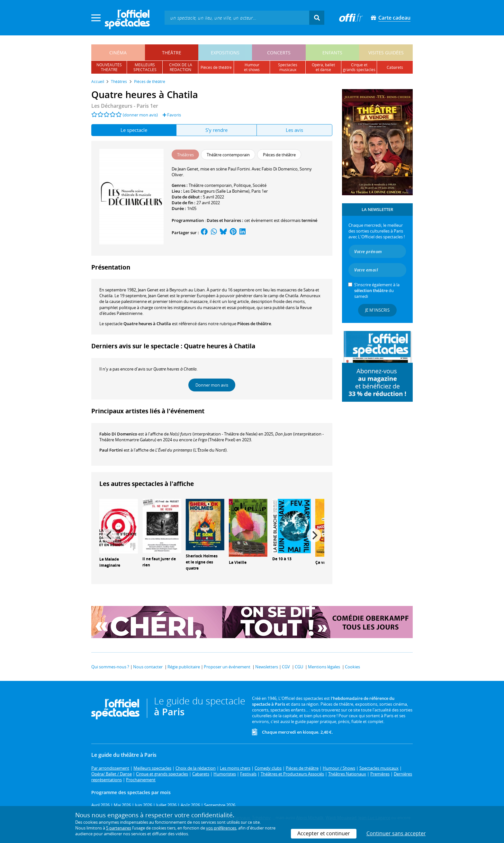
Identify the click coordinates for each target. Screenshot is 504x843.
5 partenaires (119, 828)
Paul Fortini (111, 450)
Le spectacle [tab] (134, 130)
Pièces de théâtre (254, 324)
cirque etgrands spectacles (359, 67)
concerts (279, 53)
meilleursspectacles (145, 67)
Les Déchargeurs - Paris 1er (125, 106)
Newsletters (267, 667)
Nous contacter (148, 667)
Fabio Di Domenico (118, 434)
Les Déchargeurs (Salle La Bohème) (216, 191)
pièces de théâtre (216, 67)
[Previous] (110, 535)
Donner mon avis (212, 385)
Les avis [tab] (294, 130)
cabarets (395, 67)
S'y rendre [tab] (216, 130)
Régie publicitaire (184, 667)
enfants (332, 53)
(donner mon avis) (140, 115)
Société (260, 185)
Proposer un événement (227, 667)
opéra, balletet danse (323, 67)
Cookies (352, 667)
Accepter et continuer (324, 833)
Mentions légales (324, 667)
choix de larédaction (181, 67)
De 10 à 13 (282, 559)
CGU (299, 667)
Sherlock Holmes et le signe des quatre (202, 562)
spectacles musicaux (288, 67)
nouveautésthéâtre (109, 67)
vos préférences (221, 828)
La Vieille (238, 562)
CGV (286, 667)
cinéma (118, 53)
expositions (225, 53)
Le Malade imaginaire (110, 562)
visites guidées (386, 53)
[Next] (314, 535)
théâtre (172, 53)
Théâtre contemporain (210, 185)
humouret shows (252, 67)
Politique (242, 185)
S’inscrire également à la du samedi (377, 290)
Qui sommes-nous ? (110, 667)
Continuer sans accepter (396, 833)
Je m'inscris (377, 310)
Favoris (172, 115)
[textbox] (237, 18)
